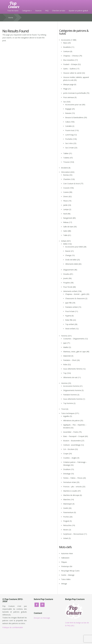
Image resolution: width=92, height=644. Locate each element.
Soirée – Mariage (68, 575)
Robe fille (69, 320)
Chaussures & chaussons (75, 298)
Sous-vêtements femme (73, 369)
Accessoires (66, 40)
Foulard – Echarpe (70, 64)
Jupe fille (69, 303)
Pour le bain (70, 311)
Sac (65, 102)
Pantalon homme (70, 395)
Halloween (65, 558)
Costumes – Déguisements (74, 339)
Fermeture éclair (70, 482)
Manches (67, 499)
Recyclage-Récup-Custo (70, 571)
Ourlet (66, 508)
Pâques (64, 562)
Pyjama (68, 316)
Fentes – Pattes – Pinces (73, 478)
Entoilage (67, 474)
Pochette (69, 139)
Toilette (66, 158)
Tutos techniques (68, 413)
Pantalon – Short (70, 360)
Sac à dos (69, 143)
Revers (66, 530)
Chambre (67, 179)
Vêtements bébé (72, 264)
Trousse (66, 162)
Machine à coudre (70, 491)
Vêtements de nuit (70, 377)
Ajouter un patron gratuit (78, 11)
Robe (65, 364)
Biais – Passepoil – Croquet (74, 436)
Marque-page (68, 84)
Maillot (66, 347)
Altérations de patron (71, 420)
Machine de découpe (71, 495)
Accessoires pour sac (73, 105)
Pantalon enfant (72, 307)
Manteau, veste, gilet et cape (75, 352)
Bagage (68, 109)
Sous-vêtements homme (73, 399)
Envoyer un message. (42, 618)
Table (65, 235)
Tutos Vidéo (66, 579)
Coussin (66, 188)
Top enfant (70, 324)
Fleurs (66, 201)
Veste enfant (70, 329)
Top (65, 373)
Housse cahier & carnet (72, 73)
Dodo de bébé (71, 260)
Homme (64, 383)
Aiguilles (66, 416)
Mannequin (68, 504)
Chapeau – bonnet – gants (76, 294)
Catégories (26, 11)
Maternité (67, 356)
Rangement (68, 218)
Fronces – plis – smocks (73, 487)
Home (11, 18)
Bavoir (68, 251)
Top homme (68, 403)
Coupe (66, 454)
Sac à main (70, 148)
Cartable (69, 126)
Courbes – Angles (70, 458)
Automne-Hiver (67, 553)
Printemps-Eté (67, 566)
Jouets (66, 278)
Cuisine (66, 192)
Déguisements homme (72, 390)
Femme (64, 336)
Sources (38, 11)
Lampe (66, 209)
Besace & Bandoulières (74, 117)
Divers (66, 196)
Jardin (65, 205)
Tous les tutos (13, 11)
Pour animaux (69, 97)
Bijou (65, 43)
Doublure (67, 469)
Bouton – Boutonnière (72, 441)
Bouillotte (67, 47)
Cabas (68, 122)
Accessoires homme (71, 386)
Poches (66, 517)
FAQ (47, 11)
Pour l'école (68, 287)
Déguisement (68, 270)
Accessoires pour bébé (74, 247)
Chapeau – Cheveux (71, 56)
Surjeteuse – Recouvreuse (73, 534)
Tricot (63, 409)
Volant (66, 538)
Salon (65, 231)
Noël (65, 214)
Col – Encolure (69, 449)
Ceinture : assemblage (72, 445)
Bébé (65, 244)
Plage (65, 89)
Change (68, 255)
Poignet (66, 521)
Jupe (65, 343)
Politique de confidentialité (13, 627)
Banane (68, 113)
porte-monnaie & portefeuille (75, 93)
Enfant (64, 241)
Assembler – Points (71, 432)
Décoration (66, 172)
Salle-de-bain (68, 227)
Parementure (68, 512)
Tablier (66, 153)
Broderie (65, 168)
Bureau (66, 175)
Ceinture (66, 51)
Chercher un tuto (59, 11)
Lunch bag (69, 135)
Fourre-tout (70, 130)
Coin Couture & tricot (72, 184)
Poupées (67, 283)
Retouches (67, 525)
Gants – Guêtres (70, 69)
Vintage (64, 584)
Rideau (66, 222)
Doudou (66, 274)
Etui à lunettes (69, 60)
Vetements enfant (70, 291)
